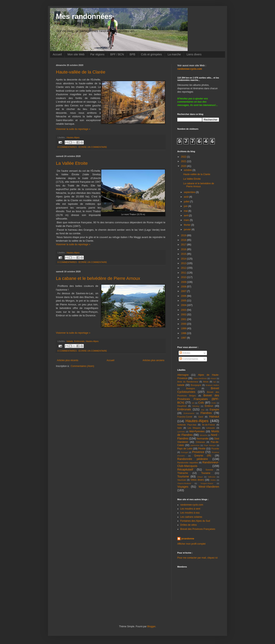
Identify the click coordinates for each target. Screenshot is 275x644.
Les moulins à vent (190, 509)
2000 (184, 324)
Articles (185, 353)
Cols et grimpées (152, 54)
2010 (184, 277)
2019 (184, 235)
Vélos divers (197, 480)
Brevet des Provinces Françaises (198, 529)
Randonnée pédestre (193, 459)
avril (186, 216)
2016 (184, 249)
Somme (209, 470)
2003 (184, 310)
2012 (184, 268)
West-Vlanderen (209, 487)
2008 (184, 287)
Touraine (206, 473)
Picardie (215, 449)
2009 (184, 282)
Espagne (214, 410)
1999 (184, 328)
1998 (184, 333)
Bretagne (191, 388)
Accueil (57, 54)
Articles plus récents (68, 360)
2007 (184, 291)
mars (187, 220)
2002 (184, 315)
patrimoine (195, 445)
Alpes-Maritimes (200, 378)
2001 (184, 319)
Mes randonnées (84, 16)
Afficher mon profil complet (191, 544)
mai (186, 211)
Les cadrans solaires (191, 517)
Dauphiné (182, 406)
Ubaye (200, 477)
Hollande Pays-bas (187, 425)
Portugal (184, 452)
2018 (184, 240)
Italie (180, 428)
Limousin (211, 428)
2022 (184, 157)
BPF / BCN (117, 54)
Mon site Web (76, 54)
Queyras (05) (203, 456)
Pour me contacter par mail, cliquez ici (197, 558)
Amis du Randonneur (188, 382)
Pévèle (202, 449)
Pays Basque (210, 445)
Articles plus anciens (154, 360)
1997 (184, 338)
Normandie (203, 439)
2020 (184, 166)
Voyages (183, 487)
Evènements (189, 413)
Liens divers (194, 54)
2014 (184, 259)
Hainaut (214, 417)
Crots (214, 403)
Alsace (213, 378)
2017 (184, 245)
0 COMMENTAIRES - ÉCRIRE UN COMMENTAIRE (82, 147)
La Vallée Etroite (72, 163)
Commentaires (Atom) (82, 366)
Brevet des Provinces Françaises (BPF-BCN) (198, 399)
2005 (184, 301)
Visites (213, 480)
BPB (133, 54)
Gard (201, 417)
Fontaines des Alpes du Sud (195, 521)
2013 (184, 263)
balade (70, 341)
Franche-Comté (185, 417)
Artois (206, 382)
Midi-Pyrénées (197, 431)
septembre (190, 192)
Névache (203, 435)
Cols (201, 403)
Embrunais (79, 341)
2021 (184, 161)
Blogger (151, 626)
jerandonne (188, 539)
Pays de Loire (185, 449)
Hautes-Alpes (73, 137)
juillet (187, 202)
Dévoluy (196, 406)
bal (215, 382)
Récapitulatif (185, 470)
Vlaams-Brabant (184, 483)
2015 (184, 254)
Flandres (206, 413)
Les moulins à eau (190, 513)
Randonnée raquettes (188, 463)
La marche (174, 54)
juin (186, 206)
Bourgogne (196, 385)
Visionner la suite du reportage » (73, 129)
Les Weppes (194, 428)
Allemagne (183, 375)
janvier (188, 229)
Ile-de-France (209, 425)
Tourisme (183, 476)
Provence (198, 452)
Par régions (97, 54)
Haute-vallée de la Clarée (81, 72)
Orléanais (200, 442)
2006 (184, 296)
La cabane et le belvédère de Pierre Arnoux (98, 278)
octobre (188, 170)
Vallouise (212, 477)
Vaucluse (182, 480)
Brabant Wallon (212, 385)
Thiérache (183, 473)
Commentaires (189, 359)
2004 (184, 305)
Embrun (209, 406)
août (187, 197)
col (193, 403)
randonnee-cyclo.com (192, 505)
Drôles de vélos (189, 525)
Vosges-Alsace (207, 483)
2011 (184, 273)
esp (203, 410)
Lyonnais (181, 432)
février (188, 225)
